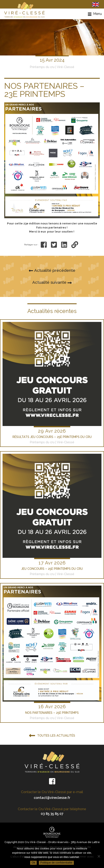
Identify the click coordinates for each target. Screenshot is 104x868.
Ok (33, 863)
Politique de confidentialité (56, 863)
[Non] (99, 856)
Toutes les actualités (52, 736)
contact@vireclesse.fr (52, 798)
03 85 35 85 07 (52, 814)
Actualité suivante (52, 283)
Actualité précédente (52, 271)
